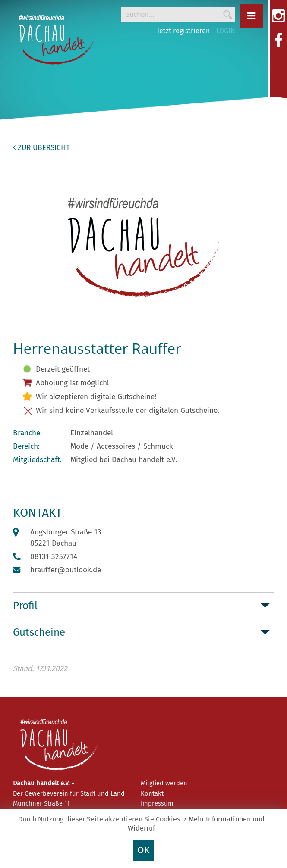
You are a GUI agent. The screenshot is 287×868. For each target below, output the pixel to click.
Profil (25, 606)
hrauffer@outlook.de (66, 570)
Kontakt (152, 793)
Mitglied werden (164, 783)
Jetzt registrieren (183, 31)
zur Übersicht (41, 148)
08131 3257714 (54, 557)
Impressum (157, 803)
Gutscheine (39, 632)
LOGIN (226, 31)
